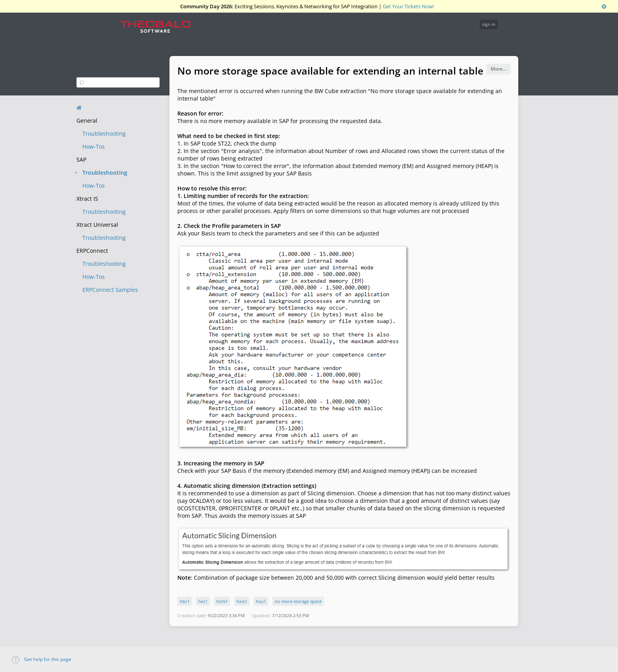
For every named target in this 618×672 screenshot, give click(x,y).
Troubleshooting (104, 133)
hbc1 (185, 601)
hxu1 (261, 601)
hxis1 (242, 601)
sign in (489, 24)
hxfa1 (222, 601)
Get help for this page (42, 659)
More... (498, 69)
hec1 (203, 601)
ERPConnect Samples (110, 290)
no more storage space (298, 601)
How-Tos (94, 147)
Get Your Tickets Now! (408, 6)
